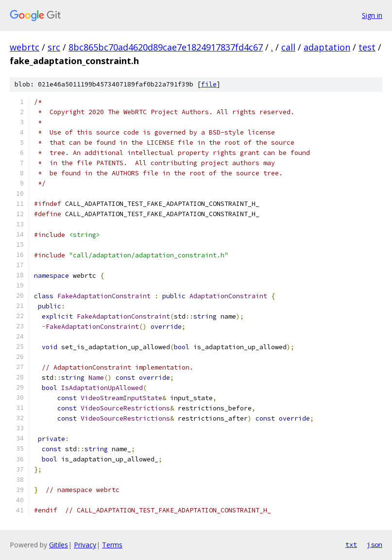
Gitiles (59, 545)
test (367, 47)
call (288, 47)
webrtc (25, 47)
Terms (112, 545)
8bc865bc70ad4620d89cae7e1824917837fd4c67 (166, 47)
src (54, 47)
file (209, 84)
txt (351, 544)
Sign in (372, 15)
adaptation (327, 47)
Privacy (85, 545)
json (375, 544)
